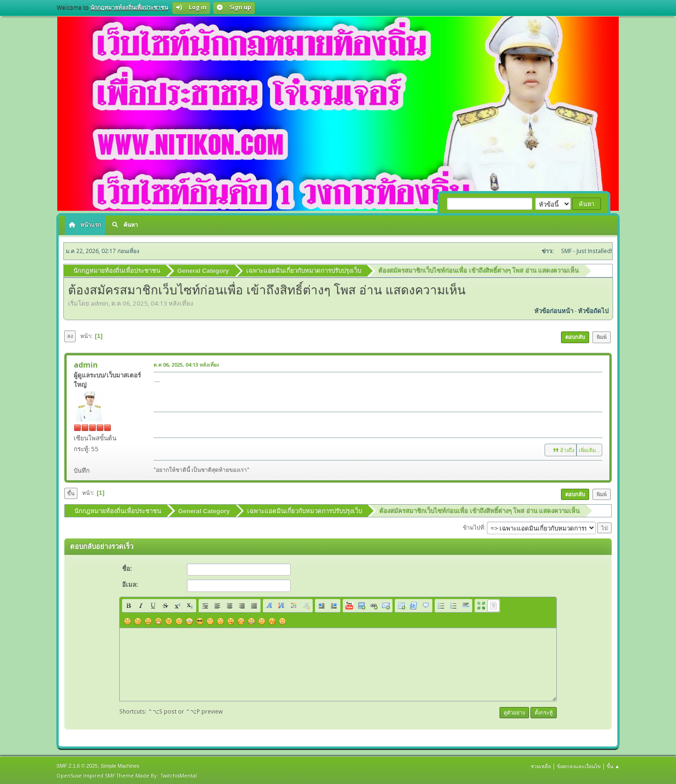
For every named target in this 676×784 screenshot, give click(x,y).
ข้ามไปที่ (473, 527)
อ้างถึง (561, 450)
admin (86, 364)
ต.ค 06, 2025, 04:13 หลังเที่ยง (186, 364)
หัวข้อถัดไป (593, 311)
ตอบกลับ (575, 336)
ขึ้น (71, 493)
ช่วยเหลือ (541, 765)
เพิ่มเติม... (589, 450)
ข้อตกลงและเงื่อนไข (579, 765)
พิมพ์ (602, 336)
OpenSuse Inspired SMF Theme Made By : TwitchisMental (127, 774)
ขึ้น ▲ (613, 765)
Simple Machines (120, 765)
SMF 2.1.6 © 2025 (77, 765)
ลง (70, 335)
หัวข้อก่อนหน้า (554, 311)
